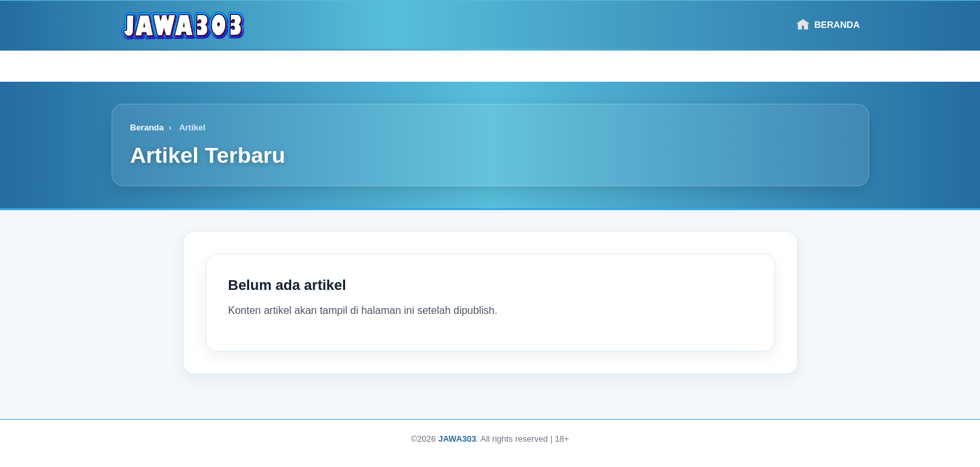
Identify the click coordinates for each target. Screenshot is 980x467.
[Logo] (183, 25)
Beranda (828, 25)
